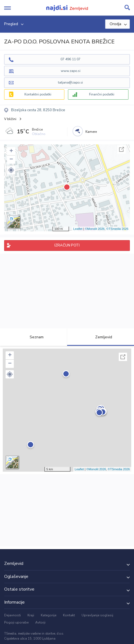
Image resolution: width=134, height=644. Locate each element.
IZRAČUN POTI (67, 245)
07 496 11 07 (70, 59)
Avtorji (40, 622)
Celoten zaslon (122, 149)
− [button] (11, 160)
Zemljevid (100, 337)
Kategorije (49, 615)
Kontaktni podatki (38, 94)
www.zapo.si (71, 71)
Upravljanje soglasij (97, 615)
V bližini (10, 119)
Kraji (31, 615)
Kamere (91, 132)
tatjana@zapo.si (70, 82)
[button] (11, 170)
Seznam (33, 337)
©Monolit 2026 (95, 229)
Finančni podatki (102, 94)
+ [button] (11, 151)
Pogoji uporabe (16, 622)
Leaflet (78, 229)
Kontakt (69, 615)
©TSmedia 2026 (117, 229)
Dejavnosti (12, 615)
